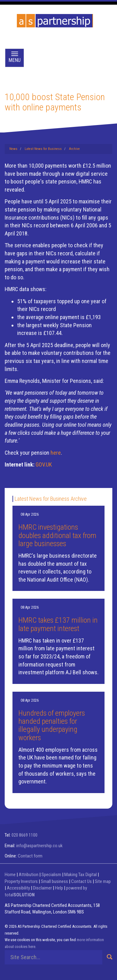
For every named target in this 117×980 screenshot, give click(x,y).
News (13, 149)
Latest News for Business (43, 149)
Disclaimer (42, 888)
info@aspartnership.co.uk (39, 846)
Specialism (51, 875)
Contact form (30, 856)
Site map (103, 881)
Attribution (29, 875)
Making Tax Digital (80, 875)
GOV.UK (44, 464)
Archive (74, 149)
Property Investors (21, 881)
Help (59, 888)
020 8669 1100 (24, 835)
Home (10, 875)
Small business (54, 881)
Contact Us (81, 881)
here (56, 453)
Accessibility (18, 888)
